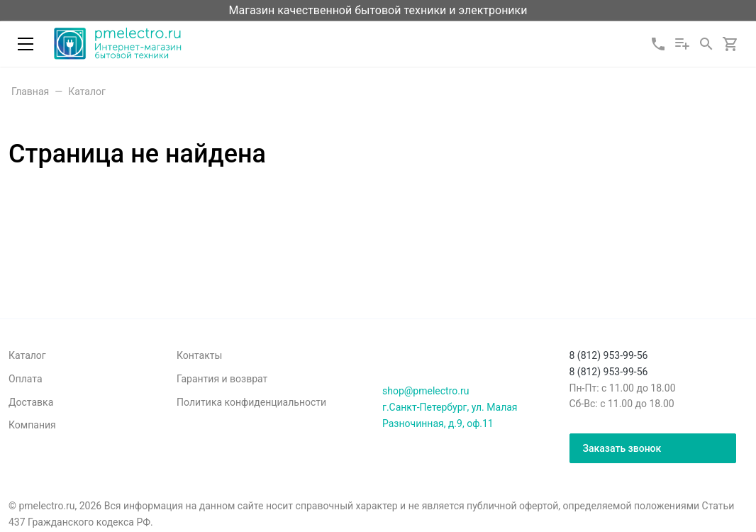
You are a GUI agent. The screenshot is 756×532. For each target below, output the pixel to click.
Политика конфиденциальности (251, 402)
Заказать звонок (622, 448)
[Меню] (26, 44)
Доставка (31, 402)
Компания (32, 425)
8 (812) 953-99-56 (609, 355)
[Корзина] (730, 44)
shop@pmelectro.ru (426, 391)
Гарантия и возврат (222, 379)
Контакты (199, 355)
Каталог (27, 355)
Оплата (26, 379)
